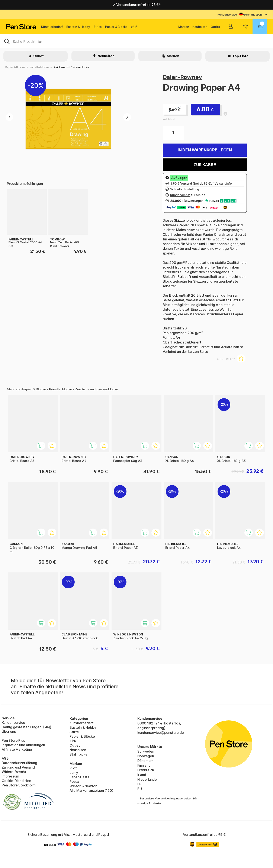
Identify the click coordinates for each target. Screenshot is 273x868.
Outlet (215, 27)
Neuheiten (200, 27)
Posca (74, 782)
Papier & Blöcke (116, 27)
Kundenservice (227, 14)
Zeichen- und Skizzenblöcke (71, 67)
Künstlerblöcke (39, 67)
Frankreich (146, 770)
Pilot (73, 768)
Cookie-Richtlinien (16, 781)
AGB (5, 758)
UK (140, 784)
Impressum (10, 776)
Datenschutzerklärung (19, 763)
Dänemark (145, 761)
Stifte (98, 27)
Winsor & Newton (83, 786)
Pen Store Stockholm (19, 785)
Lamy (74, 773)
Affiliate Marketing (17, 749)
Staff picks (78, 754)
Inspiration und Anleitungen (23, 745)
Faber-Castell (80, 777)
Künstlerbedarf (52, 27)
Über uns (9, 731)
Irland (142, 775)
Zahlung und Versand (18, 767)
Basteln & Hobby (78, 27)
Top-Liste (240, 56)
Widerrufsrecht (14, 772)
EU (140, 789)
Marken (184, 27)
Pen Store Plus (13, 740)
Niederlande (147, 779)
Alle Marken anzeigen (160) (91, 790)
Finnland (144, 765)
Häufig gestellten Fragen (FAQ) (26, 727)
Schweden (146, 751)
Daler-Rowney (182, 77)
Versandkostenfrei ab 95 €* (136, 5)
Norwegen (146, 756)
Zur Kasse (205, 165)
